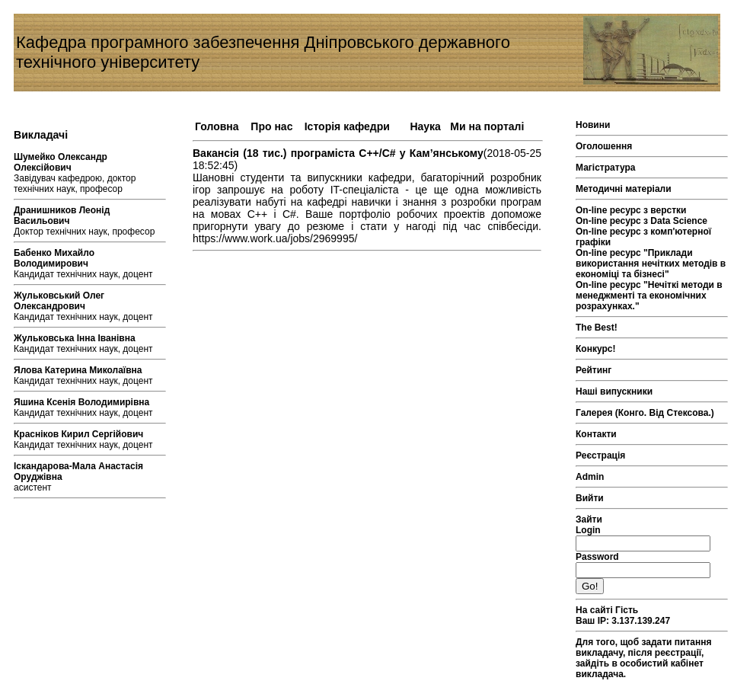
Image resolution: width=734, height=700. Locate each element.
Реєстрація (600, 455)
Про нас (271, 126)
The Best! (597, 328)
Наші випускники (614, 392)
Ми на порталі (487, 126)
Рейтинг (594, 370)
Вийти (590, 498)
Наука (425, 126)
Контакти (596, 434)
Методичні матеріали (624, 189)
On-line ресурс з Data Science (641, 221)
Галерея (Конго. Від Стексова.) (645, 413)
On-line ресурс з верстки (631, 210)
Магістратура (605, 168)
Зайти (589, 519)
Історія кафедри (347, 126)
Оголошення (604, 146)
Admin (590, 477)
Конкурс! (595, 349)
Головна (217, 126)
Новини (593, 125)
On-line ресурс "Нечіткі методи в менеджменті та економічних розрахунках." (649, 296)
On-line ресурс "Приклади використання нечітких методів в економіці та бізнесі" (651, 264)
